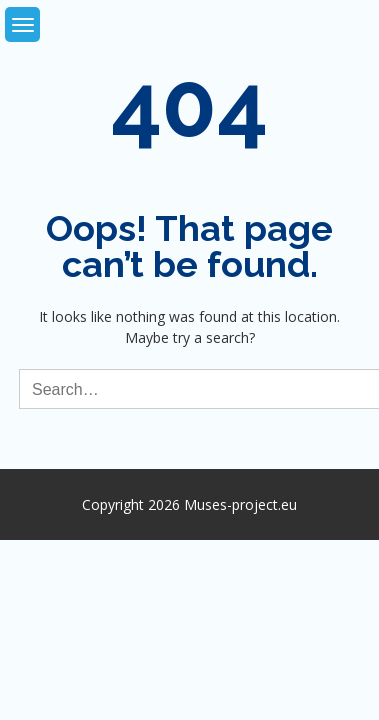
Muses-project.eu (240, 504)
